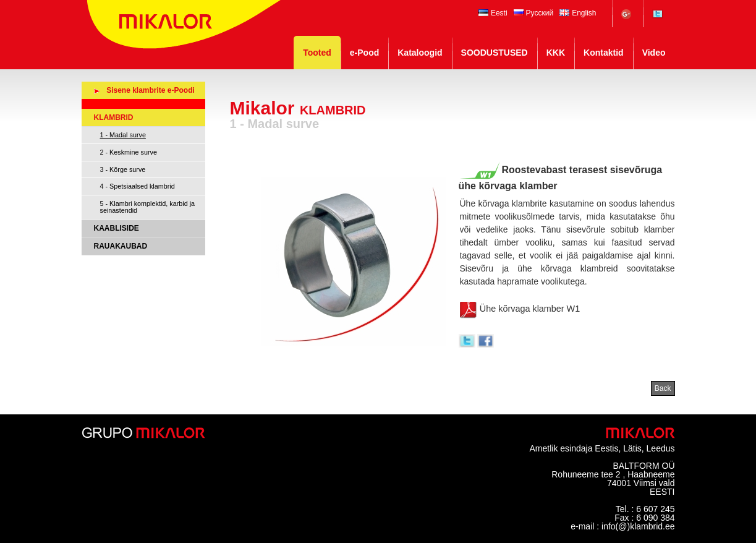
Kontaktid (604, 53)
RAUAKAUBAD (121, 246)
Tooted (317, 53)
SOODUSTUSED (495, 53)
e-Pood (364, 53)
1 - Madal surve (123, 135)
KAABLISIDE (117, 228)
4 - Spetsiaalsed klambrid (138, 186)
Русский (534, 13)
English (578, 13)
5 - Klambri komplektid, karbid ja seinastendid (148, 207)
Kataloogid (420, 53)
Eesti (493, 13)
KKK (556, 53)
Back (663, 388)
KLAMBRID (114, 118)
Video (654, 53)
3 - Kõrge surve (123, 169)
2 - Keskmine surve (129, 152)
